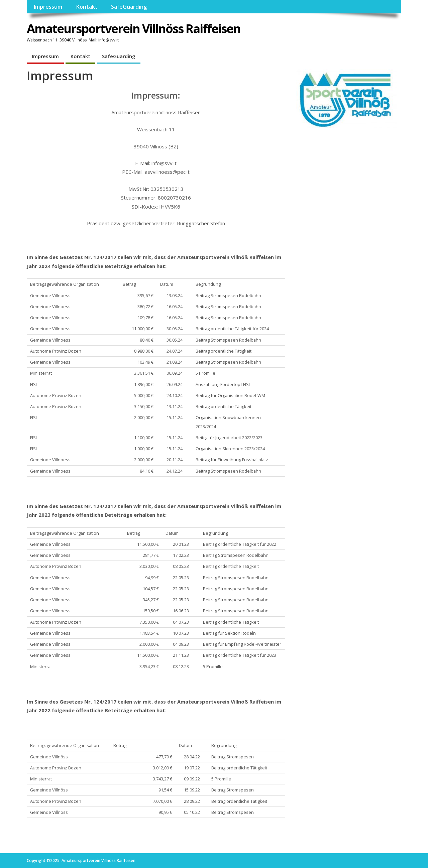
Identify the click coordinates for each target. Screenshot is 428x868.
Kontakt (87, 7)
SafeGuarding (129, 7)
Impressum (48, 7)
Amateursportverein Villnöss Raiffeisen (134, 29)
